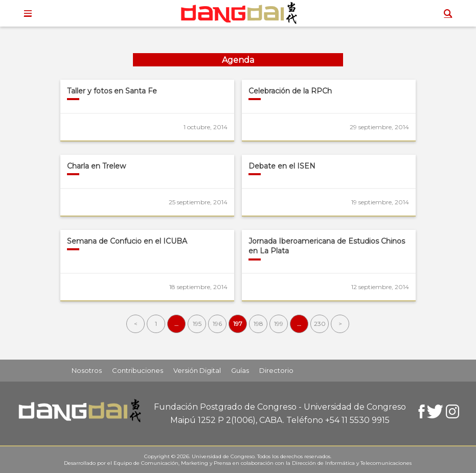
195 (197, 324)
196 (217, 324)
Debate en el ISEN (282, 166)
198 (258, 324)
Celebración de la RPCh (290, 91)
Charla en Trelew (96, 166)
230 (320, 324)
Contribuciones (138, 370)
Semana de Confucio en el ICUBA (127, 241)
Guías (240, 370)
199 (279, 324)
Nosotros (87, 370)
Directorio (276, 370)
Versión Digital (197, 370)
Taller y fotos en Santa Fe (112, 91)
